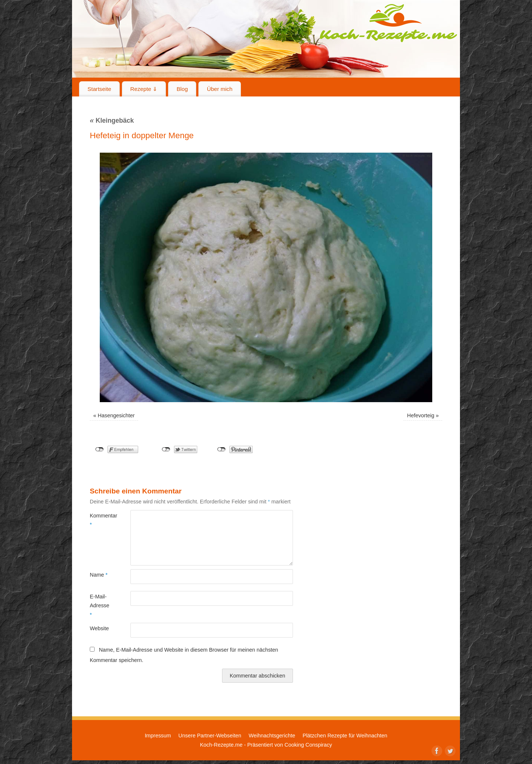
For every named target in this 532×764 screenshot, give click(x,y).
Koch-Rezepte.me (388, 23)
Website (99, 628)
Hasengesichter (116, 415)
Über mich (220, 89)
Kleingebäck (112, 120)
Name (99, 575)
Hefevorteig (421, 415)
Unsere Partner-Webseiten (210, 736)
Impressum (158, 736)
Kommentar (100, 520)
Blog (182, 89)
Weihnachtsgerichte (272, 736)
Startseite (99, 89)
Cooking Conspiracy (308, 745)
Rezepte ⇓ (144, 89)
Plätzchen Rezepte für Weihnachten (345, 736)
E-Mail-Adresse (100, 606)
